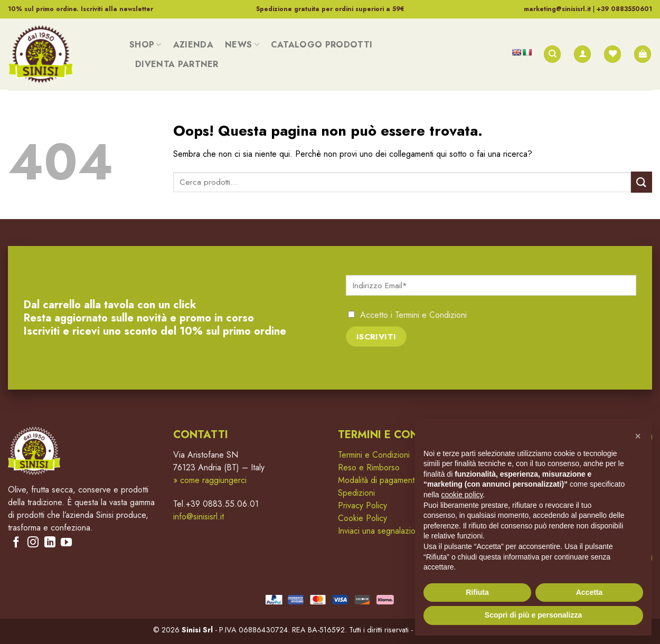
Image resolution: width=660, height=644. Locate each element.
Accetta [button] (590, 592)
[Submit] (642, 182)
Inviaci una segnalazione (381, 531)
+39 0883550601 (624, 9)
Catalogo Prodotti (322, 45)
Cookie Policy (362, 518)
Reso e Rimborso (369, 467)
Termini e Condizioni (431, 315)
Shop (145, 45)
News (242, 45)
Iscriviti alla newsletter (117, 9)
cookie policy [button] (462, 495)
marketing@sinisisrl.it (557, 9)
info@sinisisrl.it (199, 517)
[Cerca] (552, 54)
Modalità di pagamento (379, 480)
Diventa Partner (177, 64)
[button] (638, 436)
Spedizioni (356, 493)
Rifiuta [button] (477, 592)
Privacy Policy (362, 505)
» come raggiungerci (210, 480)
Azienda (193, 45)
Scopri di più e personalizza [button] (533, 615)
